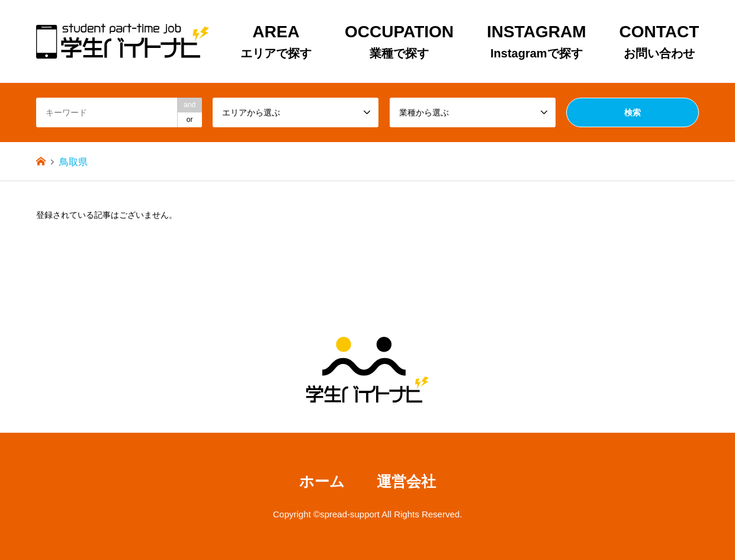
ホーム (322, 482)
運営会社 (406, 482)
